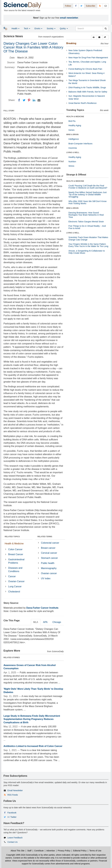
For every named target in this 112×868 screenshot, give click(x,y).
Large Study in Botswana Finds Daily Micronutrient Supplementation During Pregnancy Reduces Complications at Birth (32, 719)
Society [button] (51, 28)
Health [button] (15, 28)
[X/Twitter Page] (82, 6)
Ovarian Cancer (16, 581)
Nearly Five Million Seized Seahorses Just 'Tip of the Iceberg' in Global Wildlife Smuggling (88, 195)
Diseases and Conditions (15, 570)
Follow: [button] (68, 6)
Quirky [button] (64, 28)
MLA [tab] (36, 622)
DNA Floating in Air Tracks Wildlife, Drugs (87, 87)
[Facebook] (19, 100)
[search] (106, 28)
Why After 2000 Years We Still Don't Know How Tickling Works (88, 202)
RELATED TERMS (45, 537)
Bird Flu (72, 121)
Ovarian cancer (49, 573)
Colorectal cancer (50, 543)
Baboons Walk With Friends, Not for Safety (88, 92)
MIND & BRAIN (72, 135)
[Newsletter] (106, 6)
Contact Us (12, 842)
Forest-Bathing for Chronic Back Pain (85, 69)
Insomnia (73, 148)
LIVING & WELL (73, 152)
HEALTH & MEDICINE (75, 117)
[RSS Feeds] (100, 6)
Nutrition (72, 162)
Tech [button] (27, 28)
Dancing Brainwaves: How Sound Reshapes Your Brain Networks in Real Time (86, 215)
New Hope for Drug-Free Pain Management (88, 58)
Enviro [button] (38, 28)
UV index (46, 578)
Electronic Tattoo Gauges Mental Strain (86, 222)
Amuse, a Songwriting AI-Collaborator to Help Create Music (87, 252)
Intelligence (74, 139)
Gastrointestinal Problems (16, 561)
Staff (29, 851)
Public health (48, 563)
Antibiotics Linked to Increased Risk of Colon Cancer (33, 746)
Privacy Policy (64, 851)
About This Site (18, 851)
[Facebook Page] (76, 6)
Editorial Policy (80, 851)
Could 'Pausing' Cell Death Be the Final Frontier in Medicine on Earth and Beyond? (88, 187)
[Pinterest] (29, 100)
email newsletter (69, 18)
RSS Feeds (13, 795)
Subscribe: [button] (91, 6)
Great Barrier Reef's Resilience (83, 103)
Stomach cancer (49, 558)
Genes (72, 130)
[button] (94, 37)
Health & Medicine (14, 544)
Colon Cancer (15, 549)
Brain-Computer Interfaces (80, 144)
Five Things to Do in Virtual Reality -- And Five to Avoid (87, 227)
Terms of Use (95, 851)
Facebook (12, 813)
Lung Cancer (15, 586)
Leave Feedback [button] (15, 838)
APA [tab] (45, 622)
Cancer (12, 576)
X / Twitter (12, 817)
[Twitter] (24, 100)
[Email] (39, 100)
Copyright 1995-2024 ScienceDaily (22, 855)
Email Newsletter (15, 790)
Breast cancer (48, 548)
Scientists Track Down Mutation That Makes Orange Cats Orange (88, 238)
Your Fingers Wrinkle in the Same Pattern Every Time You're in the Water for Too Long (88, 245)
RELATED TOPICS (12, 537)
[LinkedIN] (34, 100)
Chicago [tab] (57, 622)
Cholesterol (14, 592)
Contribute (39, 851)
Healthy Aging (75, 125)
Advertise (51, 851)
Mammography (49, 568)
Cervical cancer (49, 553)
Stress (71, 166)
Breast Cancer (16, 554)
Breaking (71, 43)
